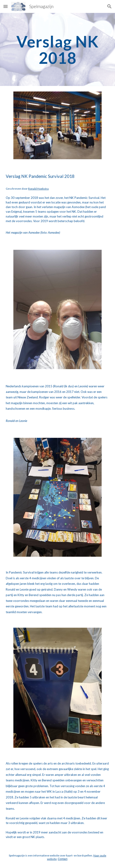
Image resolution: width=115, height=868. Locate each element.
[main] (57, 49)
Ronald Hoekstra (38, 189)
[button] (6, 6)
